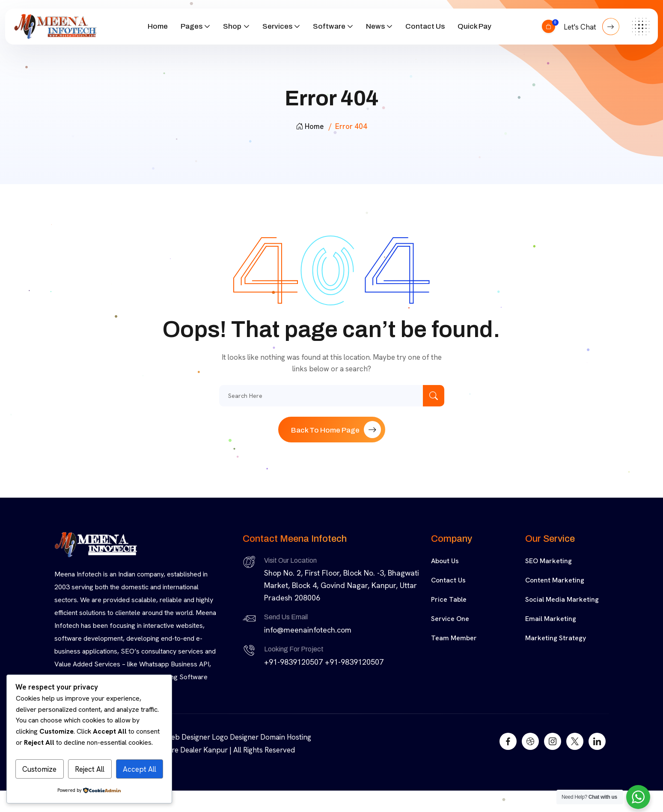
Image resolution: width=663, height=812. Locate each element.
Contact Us (425, 26)
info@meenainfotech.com (308, 630)
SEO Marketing (549, 561)
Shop (232, 26)
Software (329, 26)
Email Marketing (551, 619)
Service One (450, 619)
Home (158, 26)
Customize (39, 769)
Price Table (449, 599)
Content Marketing (555, 580)
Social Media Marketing (562, 599)
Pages (192, 26)
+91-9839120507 (293, 662)
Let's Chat (592, 27)
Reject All (90, 769)
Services (277, 26)
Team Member (454, 638)
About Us (445, 561)
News (375, 26)
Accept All (140, 769)
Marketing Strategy (556, 638)
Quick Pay (474, 26)
